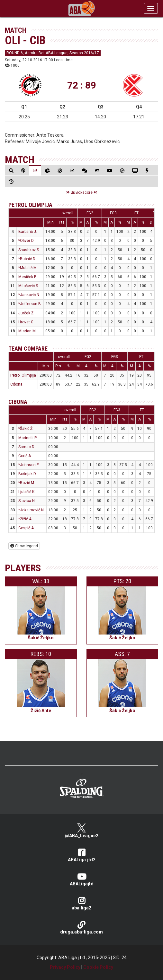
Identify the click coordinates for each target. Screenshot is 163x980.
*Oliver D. (26, 241)
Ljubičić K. (27, 492)
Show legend (24, 546)
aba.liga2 (81, 903)
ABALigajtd (81, 879)
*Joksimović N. (32, 510)
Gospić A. (27, 528)
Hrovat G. (26, 322)
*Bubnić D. (27, 259)
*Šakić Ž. (26, 429)
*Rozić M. (27, 483)
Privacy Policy (65, 967)
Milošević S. (29, 286)
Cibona (16, 384)
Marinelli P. (28, 438)
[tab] (11, 170)
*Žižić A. (25, 519)
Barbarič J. (28, 232)
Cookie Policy (98, 967)
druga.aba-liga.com (81, 928)
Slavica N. (27, 501)
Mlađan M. (27, 331)
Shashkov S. (29, 250)
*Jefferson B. (30, 304)
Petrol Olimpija (30, 205)
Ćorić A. (25, 456)
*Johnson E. (29, 465)
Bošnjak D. (27, 474)
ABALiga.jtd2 (81, 855)
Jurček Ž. (26, 313)
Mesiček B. (28, 277)
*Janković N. (29, 295)
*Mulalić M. (28, 268)
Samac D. (27, 447)
